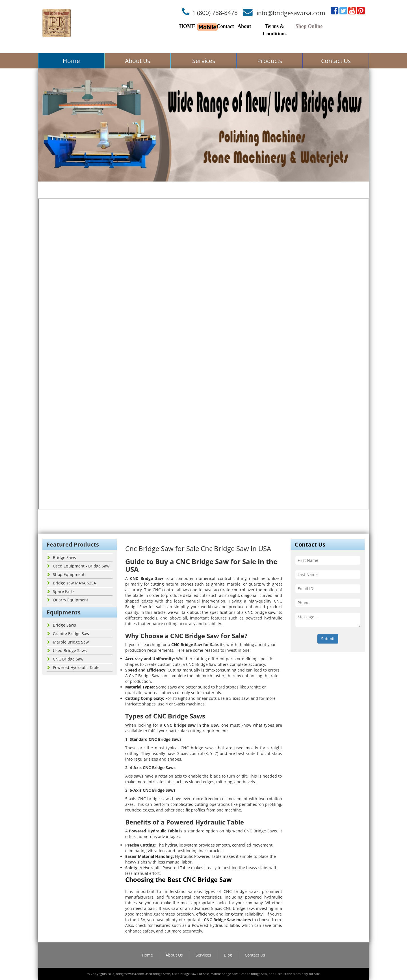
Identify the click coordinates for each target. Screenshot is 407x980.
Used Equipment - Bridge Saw (78, 566)
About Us (138, 61)
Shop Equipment (66, 574)
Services (204, 61)
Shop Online (309, 26)
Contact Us (336, 61)
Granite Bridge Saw (68, 633)
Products (270, 61)
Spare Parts (61, 591)
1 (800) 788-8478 (215, 13)
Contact (225, 26)
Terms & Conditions (275, 30)
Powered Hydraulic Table (73, 667)
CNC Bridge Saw (65, 659)
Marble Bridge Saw (68, 642)
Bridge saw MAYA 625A (72, 583)
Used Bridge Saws (67, 650)
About (244, 26)
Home (71, 61)
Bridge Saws (62, 557)
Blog (228, 955)
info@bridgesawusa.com (291, 13)
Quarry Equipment (68, 600)
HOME (187, 26)
